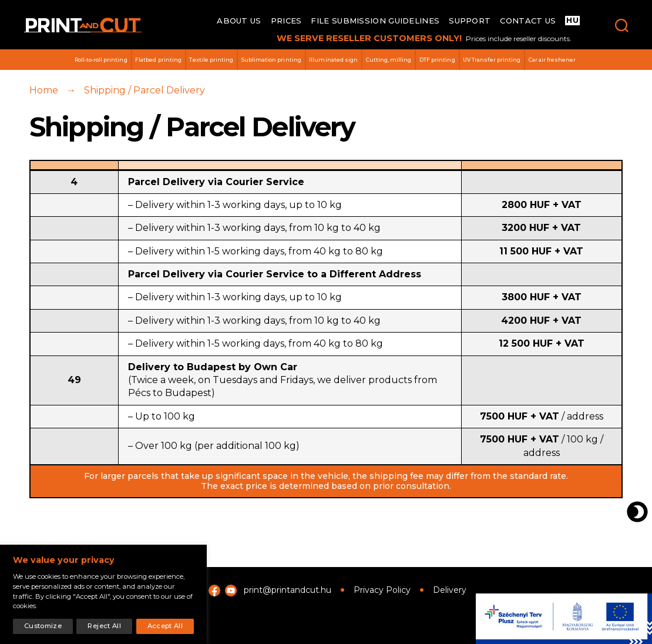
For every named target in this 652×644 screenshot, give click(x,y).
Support (470, 21)
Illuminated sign (333, 60)
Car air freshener (552, 60)
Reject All (104, 626)
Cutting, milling (389, 60)
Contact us (528, 21)
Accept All (165, 626)
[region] (103, 594)
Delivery (450, 590)
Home (44, 94)
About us (239, 21)
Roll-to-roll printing (101, 60)
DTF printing (437, 60)
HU (572, 20)
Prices (286, 21)
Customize (43, 626)
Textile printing (211, 60)
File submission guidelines (375, 21)
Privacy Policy (382, 590)
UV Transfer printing (492, 60)
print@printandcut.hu (288, 590)
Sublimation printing (271, 60)
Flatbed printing (158, 60)
